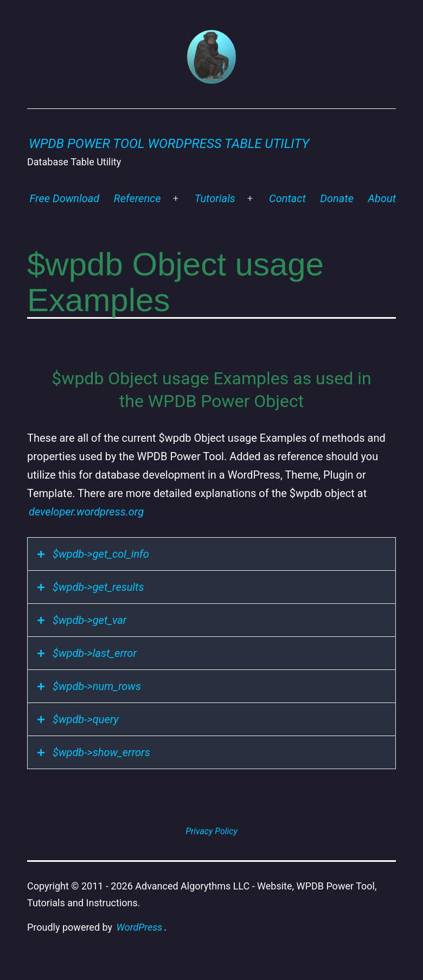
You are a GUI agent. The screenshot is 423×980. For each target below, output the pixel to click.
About (382, 198)
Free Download (65, 198)
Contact (287, 198)
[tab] (211, 554)
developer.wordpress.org (86, 512)
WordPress (140, 927)
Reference (137, 198)
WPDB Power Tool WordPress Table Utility (169, 144)
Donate (337, 198)
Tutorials (215, 198)
